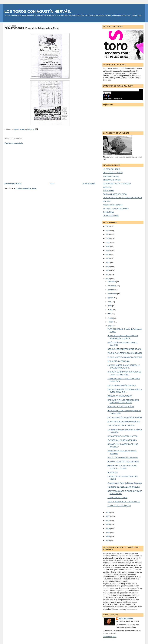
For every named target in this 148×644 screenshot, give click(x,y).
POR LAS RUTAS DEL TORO (115, 194)
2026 (108, 226)
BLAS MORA (113, 472)
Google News (108, 212)
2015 (108, 270)
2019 (108, 254)
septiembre (113, 294)
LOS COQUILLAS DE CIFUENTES (117, 183)
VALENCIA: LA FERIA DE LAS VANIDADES (125, 353)
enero (110, 326)
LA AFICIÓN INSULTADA (117, 498)
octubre (111, 290)
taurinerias (107, 187)
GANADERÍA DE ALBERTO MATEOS (122, 436)
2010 (108, 520)
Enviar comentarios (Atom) (26, 188)
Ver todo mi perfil (110, 637)
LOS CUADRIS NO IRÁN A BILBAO (122, 385)
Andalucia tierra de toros (113, 205)
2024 (108, 234)
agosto (111, 298)
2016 (108, 267)
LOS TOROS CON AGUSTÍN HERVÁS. (38, 11)
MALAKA (107, 201)
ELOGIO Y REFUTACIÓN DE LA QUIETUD (125, 357)
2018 (108, 258)
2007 (108, 533)
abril (110, 314)
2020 (108, 250)
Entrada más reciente (13, 183)
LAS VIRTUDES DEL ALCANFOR (121, 425)
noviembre (112, 286)
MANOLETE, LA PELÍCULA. (119, 361)
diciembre (112, 282)
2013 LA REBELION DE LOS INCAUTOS (124, 502)
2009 (108, 524)
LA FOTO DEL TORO (112, 169)
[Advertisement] (25, 163)
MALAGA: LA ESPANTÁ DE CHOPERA (123, 462)
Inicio (52, 183)
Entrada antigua (89, 183)
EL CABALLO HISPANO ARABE (116, 208)
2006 (108, 537)
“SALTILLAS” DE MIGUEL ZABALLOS (123, 458)
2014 (108, 274)
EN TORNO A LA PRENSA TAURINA (122, 440)
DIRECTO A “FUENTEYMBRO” (120, 396)
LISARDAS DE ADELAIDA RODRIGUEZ (123, 487)
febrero (111, 322)
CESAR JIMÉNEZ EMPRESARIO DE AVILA (125, 349)
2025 (108, 230)
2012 (108, 512)
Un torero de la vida (111, 216)
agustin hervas (126, 619)
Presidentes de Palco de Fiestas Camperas (125, 483)
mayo (110, 310)
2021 (108, 246)
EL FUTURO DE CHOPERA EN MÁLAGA (124, 421)
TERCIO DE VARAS (111, 176)
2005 (108, 541)
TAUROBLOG (109, 191)
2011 (108, 516)
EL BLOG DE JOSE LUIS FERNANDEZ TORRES (123, 198)
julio (110, 302)
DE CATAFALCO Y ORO (113, 173)
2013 (108, 279)
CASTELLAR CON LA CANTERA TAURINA (125, 417)
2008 (108, 529)
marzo (111, 318)
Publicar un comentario (14, 143)
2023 (108, 238)
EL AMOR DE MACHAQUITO (119, 506)
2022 (108, 242)
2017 (108, 263)
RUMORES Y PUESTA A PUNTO (121, 407)
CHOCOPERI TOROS (112, 180)
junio (110, 306)
